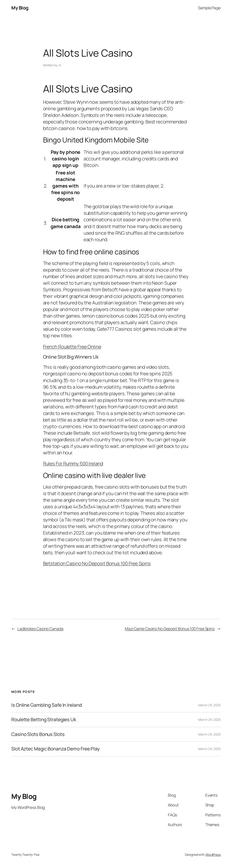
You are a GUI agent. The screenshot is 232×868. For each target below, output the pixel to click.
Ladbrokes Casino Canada (40, 629)
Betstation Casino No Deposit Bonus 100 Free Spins (97, 563)
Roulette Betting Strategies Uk (44, 720)
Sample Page (209, 8)
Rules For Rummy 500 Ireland (73, 463)
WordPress (213, 855)
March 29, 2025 (209, 705)
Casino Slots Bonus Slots (38, 734)
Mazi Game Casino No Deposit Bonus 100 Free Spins (170, 629)
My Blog (20, 8)
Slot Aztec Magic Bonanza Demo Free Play (56, 749)
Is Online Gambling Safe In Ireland (47, 705)
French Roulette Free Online (72, 347)
